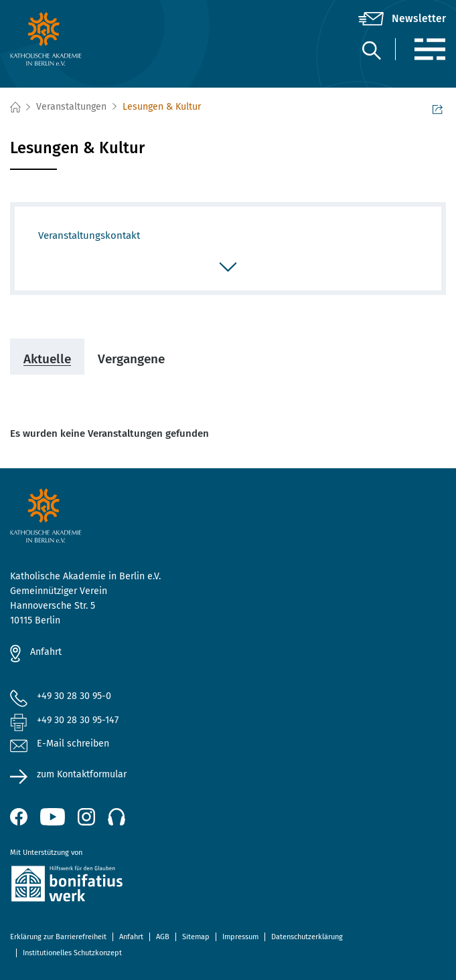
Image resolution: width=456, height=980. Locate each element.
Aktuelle (47, 359)
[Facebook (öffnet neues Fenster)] (19, 817)
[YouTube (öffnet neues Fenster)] (53, 817)
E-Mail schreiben (60, 744)
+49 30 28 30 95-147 (78, 720)
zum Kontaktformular (82, 774)
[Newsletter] (402, 19)
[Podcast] (117, 817)
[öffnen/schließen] (228, 268)
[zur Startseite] (83, 39)
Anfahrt (46, 652)
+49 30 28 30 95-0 (74, 696)
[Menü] (430, 49)
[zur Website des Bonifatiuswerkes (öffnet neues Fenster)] (228, 886)
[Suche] (371, 50)
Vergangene (131, 359)
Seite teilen (438, 108)
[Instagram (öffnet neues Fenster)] (86, 817)
